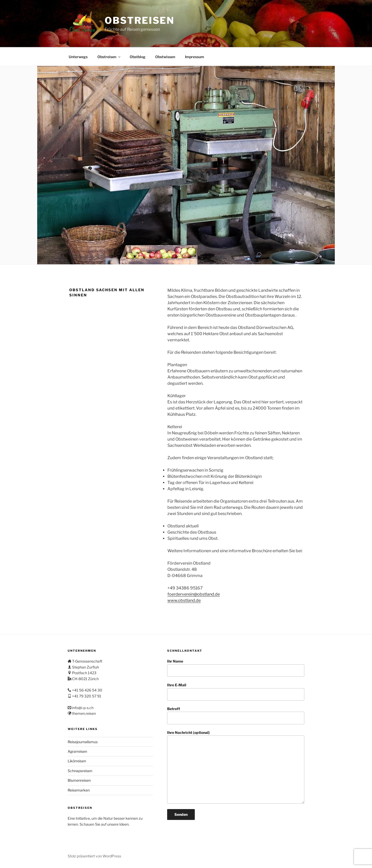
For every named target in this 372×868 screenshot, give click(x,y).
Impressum (195, 57)
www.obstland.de (184, 600)
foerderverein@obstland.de (194, 594)
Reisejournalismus (83, 742)
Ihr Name (236, 668)
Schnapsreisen (80, 771)
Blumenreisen (79, 780)
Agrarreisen (77, 751)
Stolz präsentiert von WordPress (94, 856)
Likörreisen (77, 761)
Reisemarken (79, 790)
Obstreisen (139, 20)
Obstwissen (165, 57)
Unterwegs (78, 57)
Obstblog (138, 57)
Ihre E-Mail (236, 692)
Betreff (236, 715)
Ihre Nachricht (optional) (236, 767)
